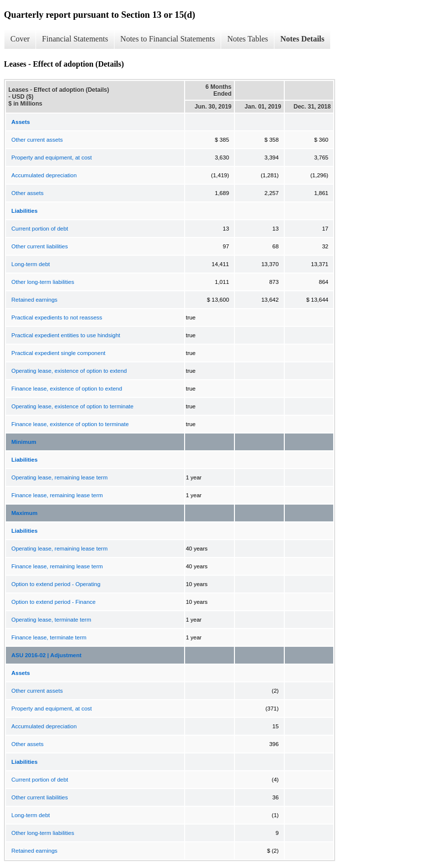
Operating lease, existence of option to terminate (72, 406)
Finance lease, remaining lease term (57, 495)
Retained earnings (34, 300)
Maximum (24, 513)
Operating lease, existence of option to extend (69, 371)
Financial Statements (75, 39)
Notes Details (302, 39)
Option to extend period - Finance (54, 602)
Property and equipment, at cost (52, 158)
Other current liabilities (39, 246)
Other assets (27, 193)
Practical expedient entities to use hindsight (66, 335)
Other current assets (37, 140)
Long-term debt (31, 264)
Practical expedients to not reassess (57, 317)
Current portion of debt (40, 229)
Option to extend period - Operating (56, 584)
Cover (20, 39)
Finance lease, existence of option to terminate (70, 424)
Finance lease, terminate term (49, 637)
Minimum (24, 442)
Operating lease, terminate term (51, 620)
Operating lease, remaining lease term (59, 477)
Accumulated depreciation (44, 175)
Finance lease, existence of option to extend (67, 389)
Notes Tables (248, 39)
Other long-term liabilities (43, 282)
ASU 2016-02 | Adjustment (46, 655)
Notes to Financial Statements (168, 39)
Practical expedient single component (58, 353)
